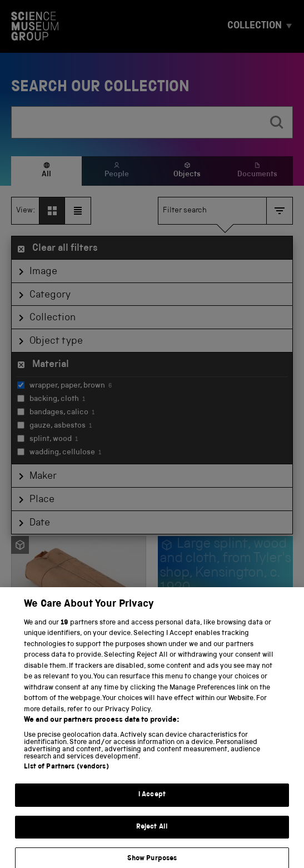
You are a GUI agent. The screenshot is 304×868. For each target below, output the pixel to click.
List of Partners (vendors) (66, 775)
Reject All (152, 835)
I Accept (152, 803)
